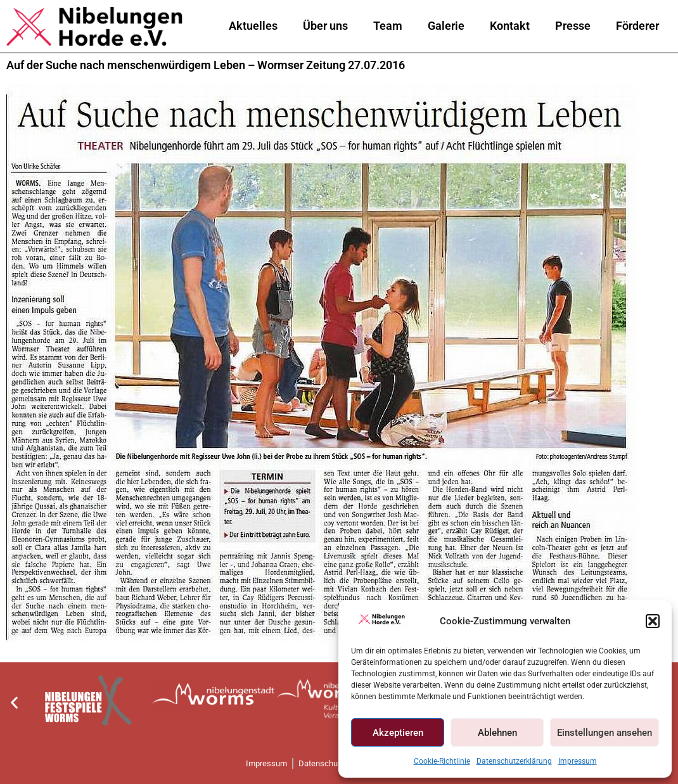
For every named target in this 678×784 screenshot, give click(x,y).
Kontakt (510, 26)
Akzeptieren (398, 733)
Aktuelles (253, 26)
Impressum (578, 761)
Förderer (637, 26)
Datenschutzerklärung (514, 761)
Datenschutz (321, 763)
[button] (653, 621)
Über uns (325, 26)
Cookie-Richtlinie (442, 761)
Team (388, 26)
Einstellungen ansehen (604, 733)
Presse (573, 26)
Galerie (446, 26)
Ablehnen (497, 733)
